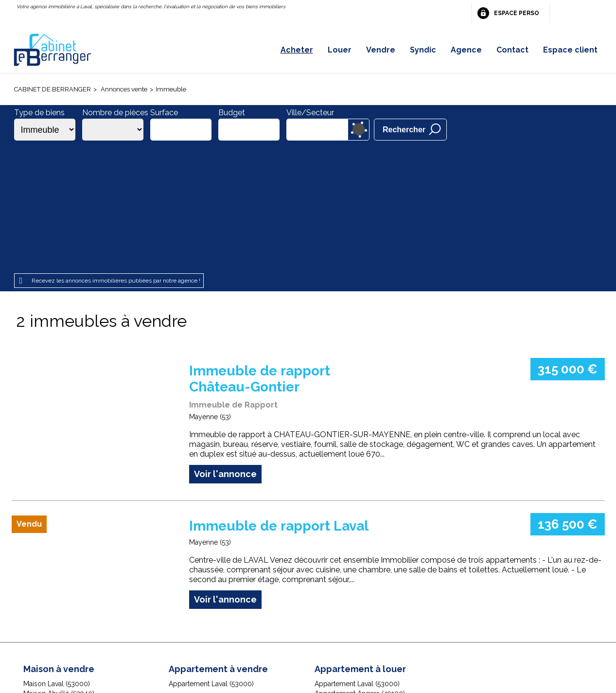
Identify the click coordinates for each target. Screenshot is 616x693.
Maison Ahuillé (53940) (59, 567)
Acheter (297, 50)
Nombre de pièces (115, 113)
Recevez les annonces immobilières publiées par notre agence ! (116, 154)
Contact (512, 50)
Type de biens (39, 113)
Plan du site (293, 631)
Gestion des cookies (423, 631)
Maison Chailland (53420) (63, 576)
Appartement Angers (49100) (360, 567)
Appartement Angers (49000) (361, 576)
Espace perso (517, 13)
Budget (232, 113)
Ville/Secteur (310, 113)
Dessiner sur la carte (359, 130)
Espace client (570, 50)
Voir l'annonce (225, 347)
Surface (164, 113)
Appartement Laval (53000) (211, 557)
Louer (340, 50)
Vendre (381, 50)
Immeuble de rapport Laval (279, 399)
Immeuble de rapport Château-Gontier (260, 252)
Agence (466, 50)
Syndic (423, 50)
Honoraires (243, 631)
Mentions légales (181, 631)
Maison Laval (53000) (57, 557)
